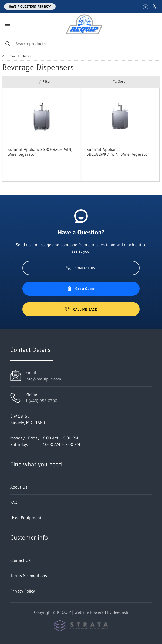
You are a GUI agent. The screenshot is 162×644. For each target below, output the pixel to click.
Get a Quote (81, 289)
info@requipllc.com (43, 379)
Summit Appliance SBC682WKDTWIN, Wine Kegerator (118, 152)
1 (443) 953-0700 (41, 401)
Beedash (120, 612)
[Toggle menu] (8, 24)
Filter (44, 82)
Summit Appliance (18, 56)
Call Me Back (81, 309)
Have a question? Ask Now (30, 6)
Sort (119, 82)
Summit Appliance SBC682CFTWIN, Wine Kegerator (40, 152)
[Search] (81, 44)
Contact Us (81, 268)
